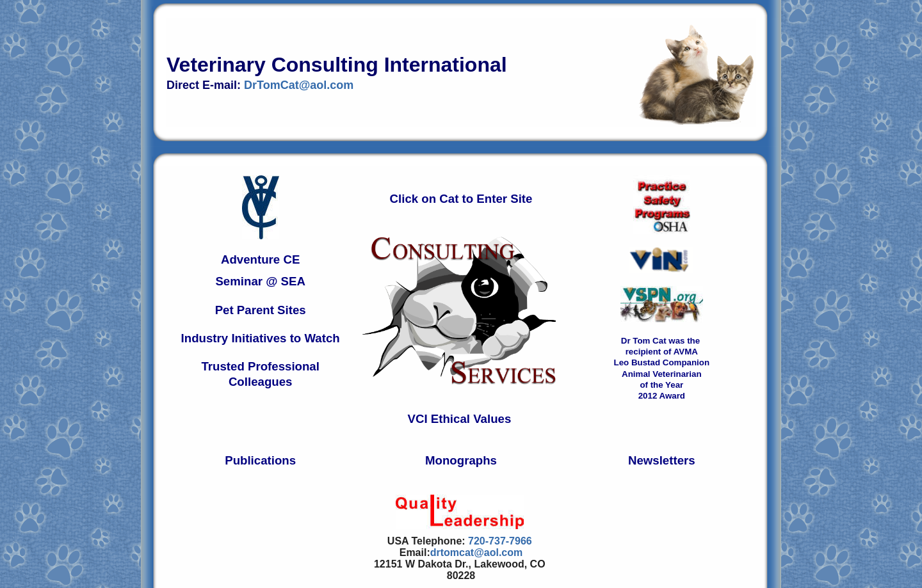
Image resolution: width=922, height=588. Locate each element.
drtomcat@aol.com (477, 552)
